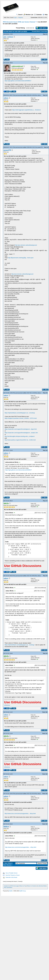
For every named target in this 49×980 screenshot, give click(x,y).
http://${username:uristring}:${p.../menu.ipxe (21, 258)
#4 (48, 147)
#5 (47, 393)
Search (19, 15)
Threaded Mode (36, 31)
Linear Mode (44, 31)
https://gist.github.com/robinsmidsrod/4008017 (18, 81)
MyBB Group (23, 891)
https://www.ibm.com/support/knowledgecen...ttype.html (21, 429)
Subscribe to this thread (11, 877)
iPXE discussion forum (10, 22)
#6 (47, 450)
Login (15, 17)
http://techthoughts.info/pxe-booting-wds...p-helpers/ (20, 436)
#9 (47, 653)
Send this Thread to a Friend (12, 875)
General (33, 22)
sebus (39, 95)
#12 (46, 774)
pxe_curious (8, 37)
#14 (46, 824)
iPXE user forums (24, 22)
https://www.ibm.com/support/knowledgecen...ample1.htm (21, 433)
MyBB (11, 891)
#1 (47, 34)
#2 (47, 63)
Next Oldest (8, 863)
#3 (47, 95)
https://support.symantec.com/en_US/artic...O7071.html (21, 418)
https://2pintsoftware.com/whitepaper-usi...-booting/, (20, 645)
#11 (46, 733)
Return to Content (31, 886)
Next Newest (7, 865)
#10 (46, 712)
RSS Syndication (8, 887)
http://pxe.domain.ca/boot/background (26, 245)
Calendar (38, 15)
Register (20, 17)
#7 (47, 501)
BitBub (6, 827)
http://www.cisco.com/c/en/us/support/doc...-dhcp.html (20, 814)
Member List (28, 15)
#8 (47, 576)
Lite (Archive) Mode (41, 886)
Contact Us (7, 886)
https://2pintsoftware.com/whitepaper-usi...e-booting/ (20, 413)
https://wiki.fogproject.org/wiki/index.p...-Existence (26, 110)
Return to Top (23, 886)
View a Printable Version (11, 873)
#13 (46, 794)
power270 (40, 147)
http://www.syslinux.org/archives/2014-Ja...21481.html (20, 440)
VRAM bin (7, 569)
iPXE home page (14, 886)
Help (45, 15)
